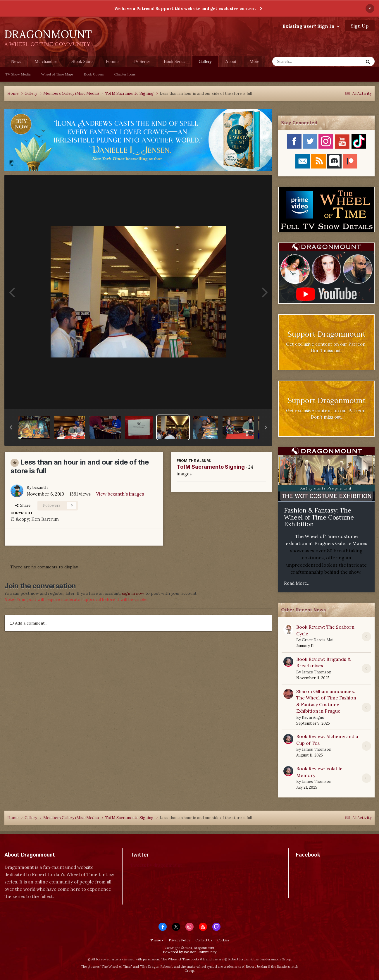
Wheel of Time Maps (57, 74)
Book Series (174, 61)
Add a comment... (29, 623)
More (255, 61)
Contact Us (204, 940)
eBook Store (82, 61)
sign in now (133, 593)
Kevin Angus (313, 717)
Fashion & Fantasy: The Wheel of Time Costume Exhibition (319, 517)
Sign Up (360, 26)
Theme (157, 940)
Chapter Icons (125, 74)
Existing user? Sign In (311, 26)
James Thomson (317, 672)
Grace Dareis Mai (318, 640)
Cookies (223, 940)
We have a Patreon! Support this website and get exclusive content (185, 8)
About (231, 61)
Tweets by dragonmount (156, 865)
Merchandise (46, 61)
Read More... (297, 583)
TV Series (142, 61)
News (16, 61)
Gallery (205, 63)
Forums (113, 61)
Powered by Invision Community (190, 952)
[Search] (303, 61)
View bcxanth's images (120, 494)
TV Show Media (18, 74)
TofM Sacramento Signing (211, 467)
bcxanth (40, 487)
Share (23, 505)
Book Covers (94, 74)
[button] (11, 427)
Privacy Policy (179, 940)
